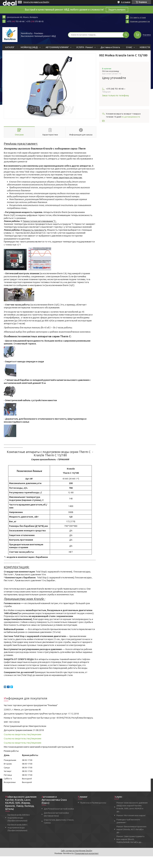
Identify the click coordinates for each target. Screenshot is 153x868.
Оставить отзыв (138, 17)
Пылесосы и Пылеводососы (93, 803)
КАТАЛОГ (10, 47)
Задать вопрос (117, 10)
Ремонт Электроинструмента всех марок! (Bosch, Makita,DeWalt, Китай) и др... (130, 839)
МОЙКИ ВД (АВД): (29, 47)
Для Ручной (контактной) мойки (59, 809)
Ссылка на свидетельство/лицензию (23, 734)
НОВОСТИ (145, 47)
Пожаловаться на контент (87, 853)
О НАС (129, 47)
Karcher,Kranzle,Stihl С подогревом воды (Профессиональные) (18, 828)
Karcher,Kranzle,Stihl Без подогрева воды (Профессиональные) (19, 818)
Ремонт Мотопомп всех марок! (131, 815)
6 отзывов (126, 2)
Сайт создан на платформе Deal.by (77, 851)
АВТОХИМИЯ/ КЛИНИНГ (57, 47)
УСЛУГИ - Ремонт (85, 47)
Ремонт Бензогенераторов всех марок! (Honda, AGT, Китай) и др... (132, 829)
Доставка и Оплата (110, 47)
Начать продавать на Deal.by (36, 2)
